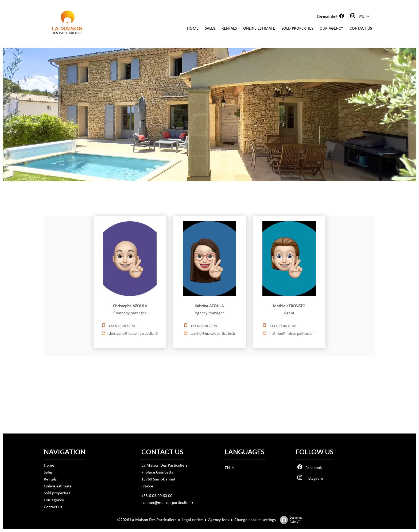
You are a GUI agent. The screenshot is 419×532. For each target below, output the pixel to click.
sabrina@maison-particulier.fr (213, 334)
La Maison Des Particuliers (164, 466)
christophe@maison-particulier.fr (133, 334)
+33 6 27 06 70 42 (283, 326)
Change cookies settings (255, 520)
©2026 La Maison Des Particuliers (147, 520)
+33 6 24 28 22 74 (204, 326)
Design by (290, 520)
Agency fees (219, 520)
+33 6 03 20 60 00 (157, 496)
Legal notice (192, 520)
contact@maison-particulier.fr (167, 503)
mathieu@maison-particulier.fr (293, 334)
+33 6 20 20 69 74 (122, 326)
